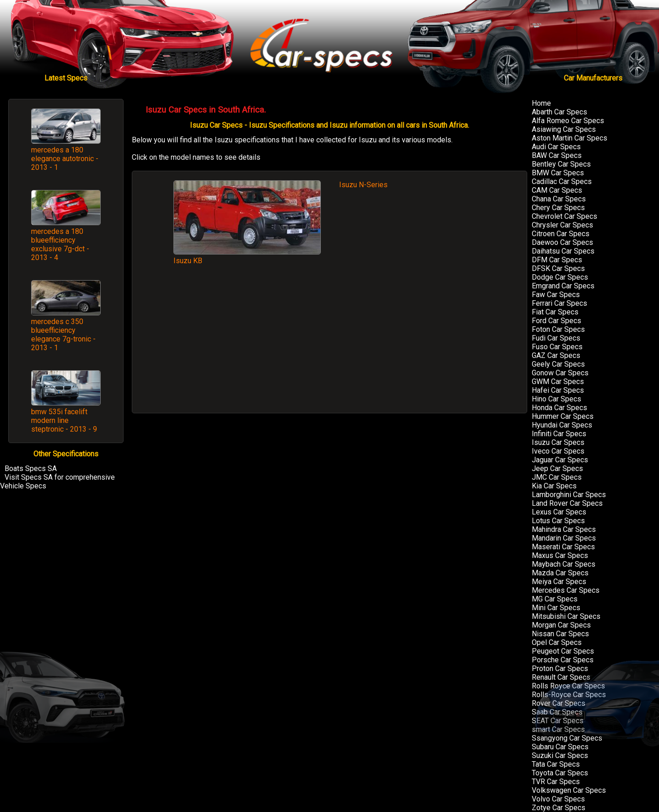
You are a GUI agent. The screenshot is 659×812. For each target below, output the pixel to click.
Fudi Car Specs (556, 338)
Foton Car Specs (558, 329)
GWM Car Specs (558, 382)
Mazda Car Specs (560, 573)
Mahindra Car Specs (564, 529)
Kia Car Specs (554, 486)
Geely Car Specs (558, 364)
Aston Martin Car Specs (570, 138)
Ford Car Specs (556, 321)
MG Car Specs (555, 599)
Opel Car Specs (557, 642)
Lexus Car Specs (559, 512)
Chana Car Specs (559, 199)
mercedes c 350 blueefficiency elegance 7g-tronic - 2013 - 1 (63, 335)
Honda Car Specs (559, 408)
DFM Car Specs (557, 260)
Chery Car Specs (558, 208)
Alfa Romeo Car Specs (568, 121)
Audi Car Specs (556, 147)
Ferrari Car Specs (559, 303)
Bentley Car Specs (561, 164)
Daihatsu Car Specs (563, 251)
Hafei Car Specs (558, 390)
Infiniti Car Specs (559, 434)
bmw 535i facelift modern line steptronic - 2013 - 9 (64, 420)
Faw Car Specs (556, 295)
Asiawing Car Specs (564, 129)
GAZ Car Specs (556, 355)
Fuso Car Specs (557, 347)
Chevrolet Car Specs (564, 216)
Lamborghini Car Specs (569, 495)
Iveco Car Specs (558, 451)
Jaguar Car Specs (560, 460)
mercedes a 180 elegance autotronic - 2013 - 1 (65, 159)
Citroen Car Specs (561, 234)
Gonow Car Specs (560, 373)
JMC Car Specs (557, 477)
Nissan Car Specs (560, 634)
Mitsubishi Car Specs (566, 616)
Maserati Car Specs (563, 547)
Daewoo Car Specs (562, 242)
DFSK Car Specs (558, 268)
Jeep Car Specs (557, 468)
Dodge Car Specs (560, 277)
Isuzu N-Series (363, 185)
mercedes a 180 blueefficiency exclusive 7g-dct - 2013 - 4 (60, 244)
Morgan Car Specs (561, 625)
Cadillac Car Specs (562, 181)
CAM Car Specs (557, 190)
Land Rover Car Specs (567, 503)
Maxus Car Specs (560, 555)
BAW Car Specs (557, 155)
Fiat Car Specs (555, 312)
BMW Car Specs (558, 173)
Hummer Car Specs (563, 416)
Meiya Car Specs (559, 582)
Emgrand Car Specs (563, 286)
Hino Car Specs (556, 399)
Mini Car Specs (556, 608)
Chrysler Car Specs (562, 225)
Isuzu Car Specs (558, 442)
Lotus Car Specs (558, 521)
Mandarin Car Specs (564, 538)
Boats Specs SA (31, 468)
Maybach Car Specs (564, 564)
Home (541, 103)
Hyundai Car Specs (562, 425)
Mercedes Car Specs (566, 590)
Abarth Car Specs (559, 112)
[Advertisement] (329, 344)
